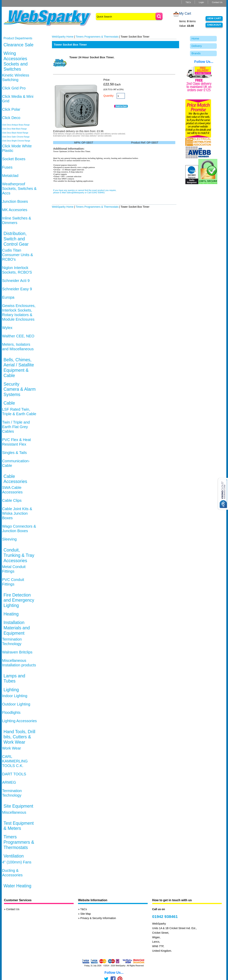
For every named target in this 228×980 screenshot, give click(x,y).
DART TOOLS (14, 774)
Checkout (214, 25)
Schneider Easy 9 (17, 289)
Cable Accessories (15, 479)
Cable (9, 403)
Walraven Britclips (17, 652)
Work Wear (12, 748)
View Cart (214, 18)
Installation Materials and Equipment (17, 628)
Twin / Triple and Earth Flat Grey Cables (16, 427)
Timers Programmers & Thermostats (19, 842)
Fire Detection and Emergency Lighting (19, 600)
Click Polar (11, 109)
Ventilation (14, 856)
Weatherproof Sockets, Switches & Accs (19, 189)
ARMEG (9, 782)
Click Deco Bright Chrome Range (16, 141)
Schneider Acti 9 (16, 281)
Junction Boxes (15, 201)
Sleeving (9, 539)
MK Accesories (15, 210)
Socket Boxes (14, 159)
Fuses (7, 167)
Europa (8, 297)
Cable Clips (12, 500)
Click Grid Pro (14, 88)
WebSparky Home (63, 37)
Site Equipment (18, 806)
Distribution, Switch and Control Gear (16, 239)
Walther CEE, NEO (18, 336)
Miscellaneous (14, 812)
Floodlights (11, 713)
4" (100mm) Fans (17, 862)
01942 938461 (165, 916)
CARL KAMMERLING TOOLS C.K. (15, 761)
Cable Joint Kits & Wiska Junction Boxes (17, 513)
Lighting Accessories (19, 721)
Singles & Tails (14, 453)
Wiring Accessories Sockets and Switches (16, 61)
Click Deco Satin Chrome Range (16, 137)
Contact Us (217, 2)
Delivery (197, 46)
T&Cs (188, 2)
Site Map (86, 914)
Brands (196, 53)
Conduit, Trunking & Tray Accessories (19, 555)
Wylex (7, 328)
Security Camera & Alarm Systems (20, 389)
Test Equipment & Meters (19, 826)
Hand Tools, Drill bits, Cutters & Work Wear (19, 737)
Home (195, 38)
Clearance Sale (18, 45)
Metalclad (10, 176)
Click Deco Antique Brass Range (16, 125)
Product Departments (18, 38)
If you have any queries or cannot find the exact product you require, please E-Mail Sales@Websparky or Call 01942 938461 (85, 191)
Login (201, 2)
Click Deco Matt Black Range (14, 129)
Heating (11, 614)
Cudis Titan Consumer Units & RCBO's (18, 255)
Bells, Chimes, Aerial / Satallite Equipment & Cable (19, 368)
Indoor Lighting (15, 696)
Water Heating (17, 886)
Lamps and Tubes (14, 679)
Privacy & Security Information (98, 918)
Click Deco (11, 118)
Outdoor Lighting (16, 704)
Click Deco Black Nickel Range (15, 133)
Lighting (11, 690)
